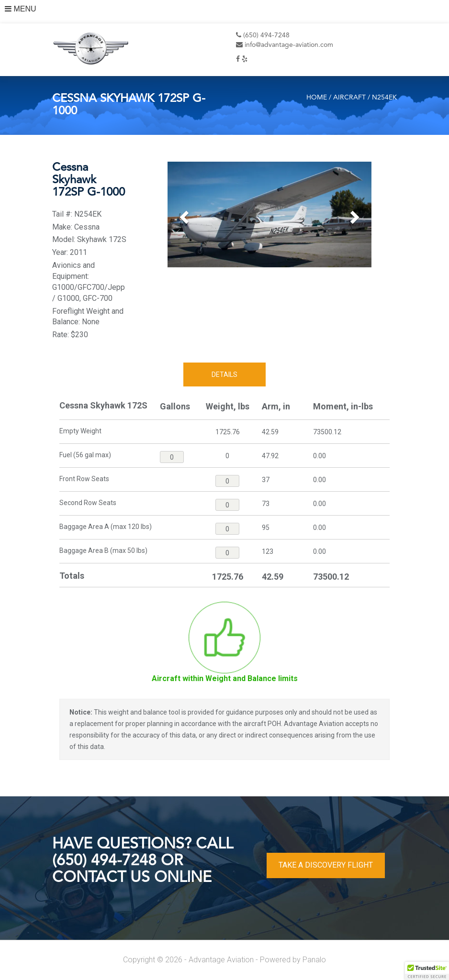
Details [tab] (224, 374)
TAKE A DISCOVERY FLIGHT (326, 865)
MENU (21, 9)
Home (317, 98)
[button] (183, 215)
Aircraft (349, 98)
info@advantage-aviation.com (285, 45)
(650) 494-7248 (263, 35)
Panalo (314, 960)
